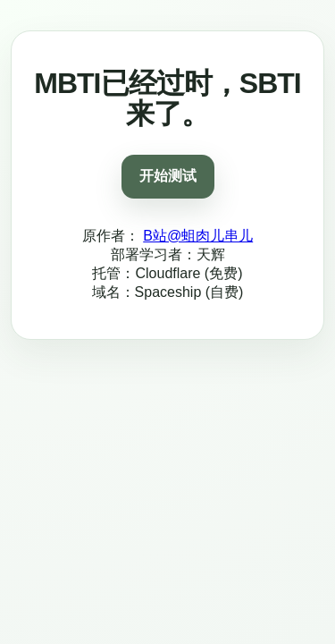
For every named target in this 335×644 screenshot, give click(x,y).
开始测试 (168, 176)
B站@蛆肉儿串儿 (198, 236)
